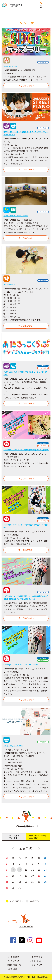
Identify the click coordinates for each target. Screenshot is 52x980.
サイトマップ (37, 965)
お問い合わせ (37, 957)
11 (26, 870)
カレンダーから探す (40, 837)
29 (7, 888)
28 (45, 882)
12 (32, 870)
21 (45, 876)
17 (20, 876)
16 (13, 876)
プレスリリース (13, 961)
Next (39, 849)
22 (7, 882)
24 (20, 882)
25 (26, 882)
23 (13, 882)
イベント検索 (41, 7)
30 (13, 888)
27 (39, 882)
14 (45, 870)
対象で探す (16, 837)
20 (39, 876)
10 (20, 870)
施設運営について (14, 965)
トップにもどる (26, 926)
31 (20, 888)
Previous (13, 849)
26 (32, 882)
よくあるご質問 (13, 957)
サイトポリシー (38, 961)
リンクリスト (12, 969)
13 (39, 870)
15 (7, 876)
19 (32, 876)
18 (26, 876)
